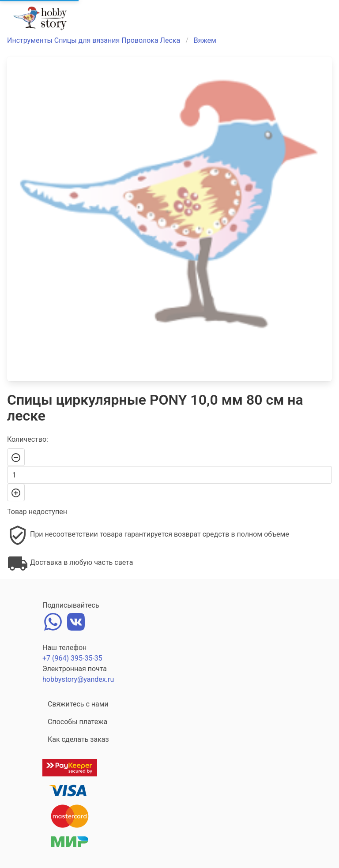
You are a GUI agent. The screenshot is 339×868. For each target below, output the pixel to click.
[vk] (76, 621)
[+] (16, 492)
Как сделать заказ (78, 739)
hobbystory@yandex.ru (78, 679)
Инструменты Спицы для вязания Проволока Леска (94, 40)
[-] (16, 457)
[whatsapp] (53, 621)
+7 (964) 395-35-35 (72, 658)
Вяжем (205, 40)
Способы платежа (77, 722)
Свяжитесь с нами (78, 704)
